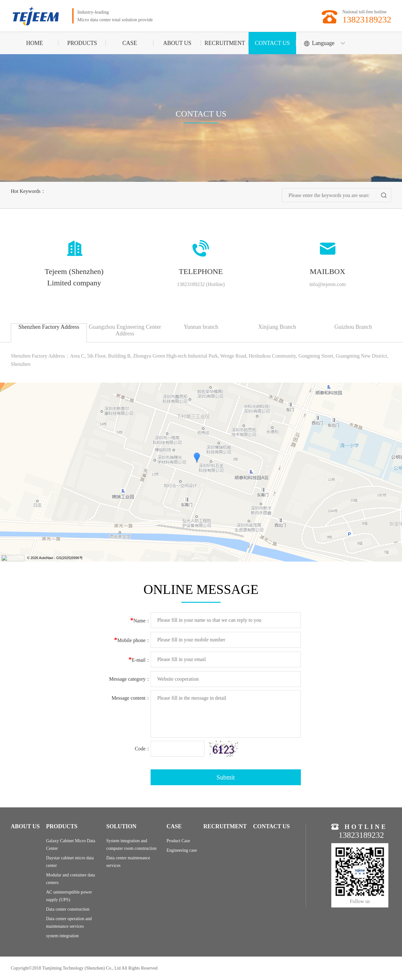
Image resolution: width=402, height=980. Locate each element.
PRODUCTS (82, 43)
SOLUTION (121, 826)
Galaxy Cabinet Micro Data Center (71, 845)
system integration (62, 936)
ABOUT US (177, 43)
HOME (35, 43)
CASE (130, 43)
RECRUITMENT (225, 43)
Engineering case (182, 850)
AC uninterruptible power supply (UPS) (69, 896)
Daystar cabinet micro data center (70, 862)
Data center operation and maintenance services (69, 923)
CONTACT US (272, 43)
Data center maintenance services (128, 862)
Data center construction (68, 909)
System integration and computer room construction (131, 845)
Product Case (178, 841)
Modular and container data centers (70, 879)
